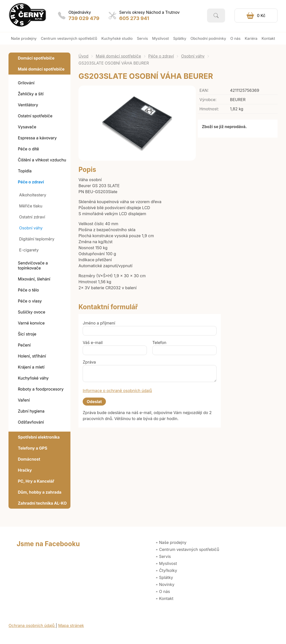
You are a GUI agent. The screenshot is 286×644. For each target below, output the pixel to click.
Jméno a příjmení (99, 323)
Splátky (166, 577)
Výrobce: (208, 100)
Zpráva (89, 362)
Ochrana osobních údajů (32, 625)
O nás (165, 591)
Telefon (159, 343)
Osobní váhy (193, 56)
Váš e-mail (93, 343)
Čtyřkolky (168, 570)
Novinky (167, 584)
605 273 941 (134, 18)
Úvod (83, 56)
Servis (165, 556)
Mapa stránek (71, 625)
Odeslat (94, 402)
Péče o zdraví (161, 56)
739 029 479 (84, 18)
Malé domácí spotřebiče (118, 56)
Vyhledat (216, 16)
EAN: (204, 90)
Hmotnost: (209, 109)
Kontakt (166, 598)
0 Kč (261, 16)
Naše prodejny (173, 542)
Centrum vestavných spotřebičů (189, 549)
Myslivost (168, 563)
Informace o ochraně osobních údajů (117, 391)
